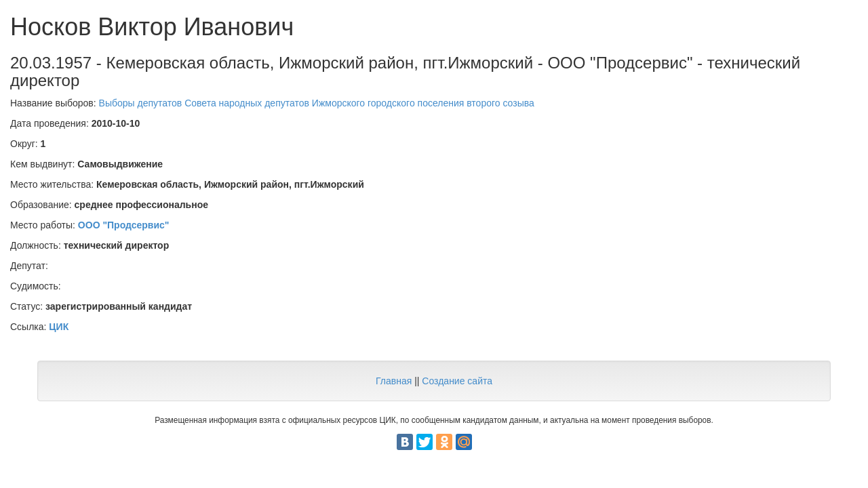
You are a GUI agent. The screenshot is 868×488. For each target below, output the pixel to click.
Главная (394, 381)
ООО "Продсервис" (124, 225)
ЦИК (59, 327)
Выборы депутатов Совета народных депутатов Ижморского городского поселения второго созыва (317, 103)
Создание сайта (457, 381)
